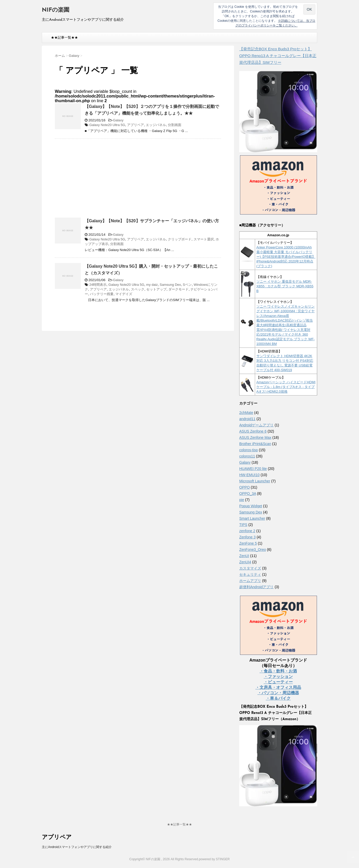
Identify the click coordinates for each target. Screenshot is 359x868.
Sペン (187, 285)
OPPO (244, 487)
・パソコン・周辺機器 (278, 693)
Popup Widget (251, 506)
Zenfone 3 (247, 537)
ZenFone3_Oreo (253, 550)
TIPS (243, 525)
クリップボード (180, 239)
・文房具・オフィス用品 (278, 687)
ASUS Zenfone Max (255, 438)
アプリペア (135, 125)
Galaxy (118, 120)
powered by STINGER (214, 859)
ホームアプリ (250, 581)
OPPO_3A (248, 494)
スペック (138, 289)
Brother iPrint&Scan (255, 444)
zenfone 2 (247, 531)
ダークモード (178, 289)
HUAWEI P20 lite (253, 469)
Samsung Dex (170, 285)
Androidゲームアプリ (256, 425)
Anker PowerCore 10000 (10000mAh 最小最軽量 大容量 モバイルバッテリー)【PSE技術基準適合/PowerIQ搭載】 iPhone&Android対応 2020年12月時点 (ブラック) (286, 257)
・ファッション (278, 676)
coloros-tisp (249, 450)
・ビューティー (278, 682)
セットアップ (156, 289)
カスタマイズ (250, 568)
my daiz (152, 285)
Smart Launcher (252, 518)
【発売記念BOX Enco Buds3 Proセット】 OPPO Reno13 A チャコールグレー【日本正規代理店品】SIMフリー (278, 56)
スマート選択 (204, 239)
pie (242, 500)
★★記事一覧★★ (64, 37)
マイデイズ (124, 294)
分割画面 (175, 125)
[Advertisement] (98, 180)
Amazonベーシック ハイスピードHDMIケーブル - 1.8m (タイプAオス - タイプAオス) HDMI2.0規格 (286, 387)
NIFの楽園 (56, 10)
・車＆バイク (278, 698)
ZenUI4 (245, 562)
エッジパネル (156, 125)
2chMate (246, 413)
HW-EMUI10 (249, 475)
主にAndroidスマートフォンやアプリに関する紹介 (77, 847)
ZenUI (244, 556)
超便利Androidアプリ (256, 587)
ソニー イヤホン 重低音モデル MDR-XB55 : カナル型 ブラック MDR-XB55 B (285, 286)
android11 (247, 419)
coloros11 (247, 456)
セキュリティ (250, 574)
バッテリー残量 (102, 294)
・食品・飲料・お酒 (278, 671)
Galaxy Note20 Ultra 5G (107, 125)
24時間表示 (98, 285)
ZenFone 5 (248, 543)
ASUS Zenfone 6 (253, 431)
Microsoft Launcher (255, 481)
